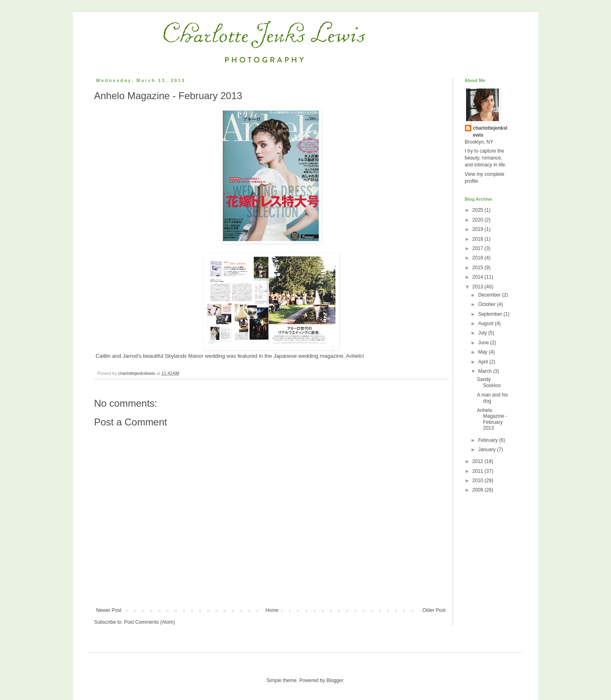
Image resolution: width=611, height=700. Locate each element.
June (484, 343)
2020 (478, 220)
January (487, 450)
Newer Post (109, 610)
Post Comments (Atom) (150, 622)
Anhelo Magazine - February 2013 (492, 419)
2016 (478, 258)
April (483, 362)
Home (272, 610)
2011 (478, 471)
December (490, 295)
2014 (478, 277)
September (491, 314)
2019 (478, 229)
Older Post (434, 610)
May (483, 352)
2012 (478, 461)
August (486, 323)
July (483, 333)
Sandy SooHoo (489, 382)
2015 (478, 268)
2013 (478, 287)
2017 (478, 248)
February (488, 440)
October (487, 304)
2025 (478, 210)
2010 (478, 481)
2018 (478, 239)
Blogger (335, 680)
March (485, 371)
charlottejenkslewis (490, 132)
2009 (478, 490)
